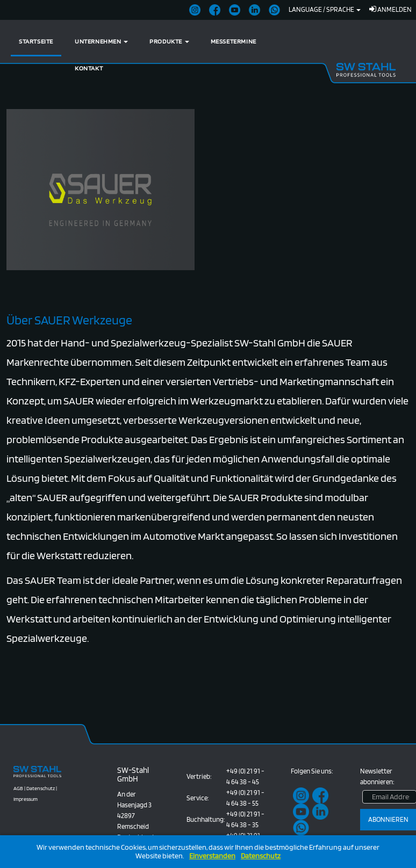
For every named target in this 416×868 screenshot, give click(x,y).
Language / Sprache (325, 9)
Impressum (26, 799)
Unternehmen (101, 41)
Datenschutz (261, 856)
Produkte (169, 41)
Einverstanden (212, 856)
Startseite (36, 41)
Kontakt (89, 68)
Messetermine (234, 41)
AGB (18, 788)
